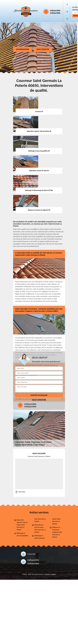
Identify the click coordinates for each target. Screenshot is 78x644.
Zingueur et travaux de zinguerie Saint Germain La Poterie (57, 532)
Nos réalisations (23, 49)
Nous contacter (43, 49)
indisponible (55, 10)
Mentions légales (50, 574)
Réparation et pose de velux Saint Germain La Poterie (40, 528)
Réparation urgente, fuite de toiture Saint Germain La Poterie (22, 525)
